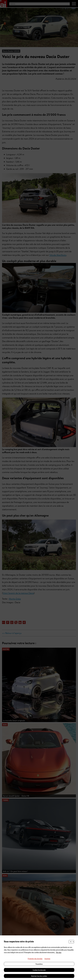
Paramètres (39, 964)
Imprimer (47, 959)
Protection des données (35, 959)
